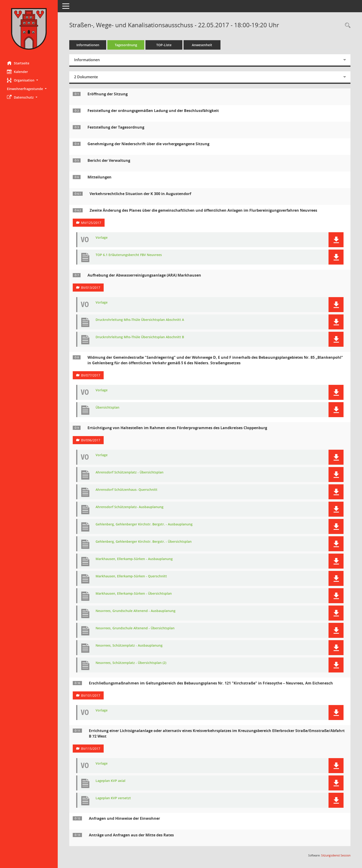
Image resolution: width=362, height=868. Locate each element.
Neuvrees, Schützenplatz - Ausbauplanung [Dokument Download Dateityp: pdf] (129, 646)
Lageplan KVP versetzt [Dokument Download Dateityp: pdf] (113, 798)
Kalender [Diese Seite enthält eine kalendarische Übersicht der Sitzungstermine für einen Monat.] (17, 72)
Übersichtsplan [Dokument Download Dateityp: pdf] (107, 408)
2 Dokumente (86, 77)
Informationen (88, 45)
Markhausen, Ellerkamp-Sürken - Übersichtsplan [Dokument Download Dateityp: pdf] (134, 594)
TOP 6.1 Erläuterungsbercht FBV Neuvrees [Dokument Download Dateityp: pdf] (129, 255)
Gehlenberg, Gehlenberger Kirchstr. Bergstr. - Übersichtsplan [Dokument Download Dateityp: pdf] (144, 542)
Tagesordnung (126, 45)
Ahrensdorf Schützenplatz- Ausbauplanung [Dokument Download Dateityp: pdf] (130, 507)
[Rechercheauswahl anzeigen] (347, 26)
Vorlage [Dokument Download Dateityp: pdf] (102, 238)
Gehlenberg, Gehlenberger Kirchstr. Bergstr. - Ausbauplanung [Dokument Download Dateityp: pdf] (144, 524)
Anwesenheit (202, 45)
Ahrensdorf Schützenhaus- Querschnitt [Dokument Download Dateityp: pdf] (127, 490)
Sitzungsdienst (336, 855)
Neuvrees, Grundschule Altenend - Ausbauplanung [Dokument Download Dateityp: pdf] (136, 611)
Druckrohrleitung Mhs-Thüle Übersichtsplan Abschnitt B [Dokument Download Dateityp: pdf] (140, 337)
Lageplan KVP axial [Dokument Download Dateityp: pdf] (110, 781)
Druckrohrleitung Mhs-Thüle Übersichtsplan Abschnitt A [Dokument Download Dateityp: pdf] (140, 320)
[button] (29, 80)
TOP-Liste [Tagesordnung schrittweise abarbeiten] (164, 45)
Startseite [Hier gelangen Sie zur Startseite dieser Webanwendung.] (18, 63)
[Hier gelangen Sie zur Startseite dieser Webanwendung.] (29, 29)
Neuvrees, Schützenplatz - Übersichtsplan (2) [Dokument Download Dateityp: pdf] (131, 663)
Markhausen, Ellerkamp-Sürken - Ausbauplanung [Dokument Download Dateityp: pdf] (134, 559)
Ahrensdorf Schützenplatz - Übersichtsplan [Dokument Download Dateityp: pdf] (130, 472)
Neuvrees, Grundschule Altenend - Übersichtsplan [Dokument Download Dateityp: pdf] (135, 628)
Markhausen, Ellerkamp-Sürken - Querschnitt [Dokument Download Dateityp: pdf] (131, 576)
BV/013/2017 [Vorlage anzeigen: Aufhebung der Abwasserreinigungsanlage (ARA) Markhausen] (91, 288)
